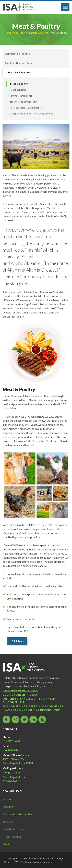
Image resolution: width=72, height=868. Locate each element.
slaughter (42, 243)
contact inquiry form (43, 710)
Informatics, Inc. (45, 862)
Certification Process (17, 54)
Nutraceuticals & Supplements (26, 108)
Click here (18, 641)
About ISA (9, 807)
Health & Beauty (18, 90)
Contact (8, 844)
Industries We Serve (37, 33)
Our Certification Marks (19, 63)
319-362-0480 (11, 741)
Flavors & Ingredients (21, 96)
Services (19, 33)
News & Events (12, 837)
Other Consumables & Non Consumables (31, 114)
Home (8, 33)
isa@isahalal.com (12, 750)
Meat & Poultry (19, 84)
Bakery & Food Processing (23, 102)
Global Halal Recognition (18, 814)
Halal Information (14, 829)
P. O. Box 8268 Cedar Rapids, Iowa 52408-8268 (14, 777)
